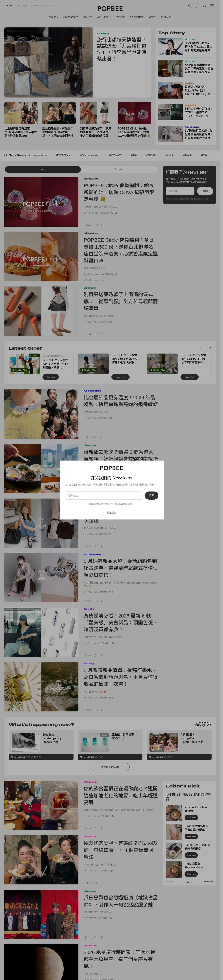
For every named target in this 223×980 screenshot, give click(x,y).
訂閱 (152, 496)
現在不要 (112, 513)
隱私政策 (128, 504)
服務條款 (118, 504)
